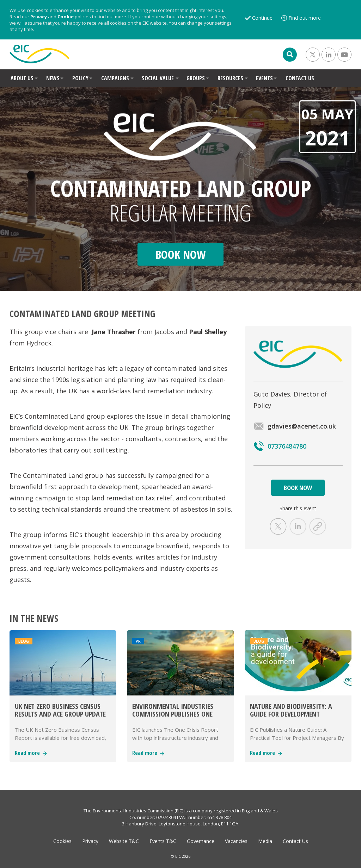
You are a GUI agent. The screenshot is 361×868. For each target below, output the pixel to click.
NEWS (53, 78)
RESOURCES (230, 78)
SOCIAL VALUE (158, 78)
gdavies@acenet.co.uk (295, 426)
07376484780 (280, 446)
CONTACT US (300, 78)
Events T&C (163, 841)
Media (265, 841)
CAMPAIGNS (115, 78)
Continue (262, 18)
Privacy (39, 17)
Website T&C (124, 841)
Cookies (62, 841)
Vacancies (236, 841)
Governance (201, 841)
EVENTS (264, 78)
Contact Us (295, 841)
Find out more (305, 18)
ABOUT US (22, 78)
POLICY (80, 78)
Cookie (66, 17)
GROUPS (196, 78)
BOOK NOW (298, 488)
